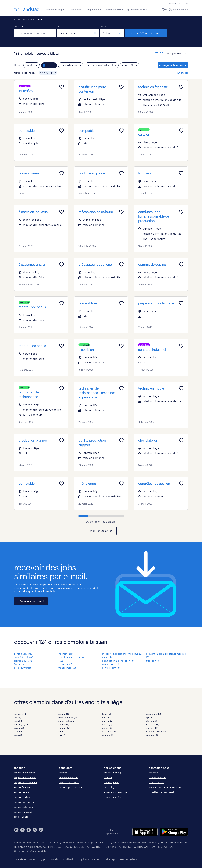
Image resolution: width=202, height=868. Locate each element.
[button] (55, 73)
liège (32, 19)
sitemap (110, 859)
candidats (77, 9)
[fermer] (95, 33)
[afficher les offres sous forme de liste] (157, 53)
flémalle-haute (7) (67, 717)
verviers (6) (152, 728)
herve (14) (63, 731)
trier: (169, 53)
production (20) (110, 664)
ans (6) (18, 717)
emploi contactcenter (26, 782)
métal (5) (107, 657)
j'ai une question (157, 777)
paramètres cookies (24, 859)
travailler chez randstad (161, 792)
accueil (17, 19)
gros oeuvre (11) (22, 668)
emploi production (24, 802)
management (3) (67, 668)
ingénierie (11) (65, 654)
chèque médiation (69, 777)
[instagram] (35, 832)
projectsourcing (112, 773)
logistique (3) (65, 664)
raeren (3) (107, 728)
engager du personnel (116, 792)
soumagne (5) (154, 714)
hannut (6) (64, 724)
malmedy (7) (109, 721)
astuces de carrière (69, 782)
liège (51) (107, 714)
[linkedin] (16, 832)
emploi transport (23, 812)
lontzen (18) (108, 717)
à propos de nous (137, 9)
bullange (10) (21, 724)
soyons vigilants (129, 859)
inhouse (108, 777)
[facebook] (29, 832)
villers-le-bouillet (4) (157, 731)
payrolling (109, 787)
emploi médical (22, 797)
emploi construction (25, 777)
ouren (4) (107, 724)
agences (172, 3)
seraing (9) (108, 735)
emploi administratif (25, 773)
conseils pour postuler (71, 787)
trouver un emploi (57, 9)
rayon (103, 26)
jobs (25, 19)
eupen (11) (63, 714)
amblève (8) (20, 714)
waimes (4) (152, 735)
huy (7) (62, 735)
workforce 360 (114, 9)
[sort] (178, 52)
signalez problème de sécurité (165, 787)
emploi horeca (22, 792)
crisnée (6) (20, 728)
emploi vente (21, 817)
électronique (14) (23, 661)
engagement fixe (113, 797)
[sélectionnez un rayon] (112, 33)
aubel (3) (19, 721)
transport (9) (153, 661)
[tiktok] (41, 832)
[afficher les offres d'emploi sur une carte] (162, 53)
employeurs (94, 9)
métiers (63, 773)
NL (180, 3)
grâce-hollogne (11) (68, 721)
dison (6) (19, 731)
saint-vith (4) (109, 731)
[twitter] (22, 832)
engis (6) (19, 735)
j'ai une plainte (156, 782)
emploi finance (22, 787)
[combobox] (35, 33)
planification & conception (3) (118, 661)
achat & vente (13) (24, 654)
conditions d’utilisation (63, 859)
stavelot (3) (152, 721)
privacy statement (91, 859)
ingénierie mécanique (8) (71, 657)
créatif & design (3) (24, 657)
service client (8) (111, 668)
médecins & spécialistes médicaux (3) (122, 654)
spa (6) (150, 717)
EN (187, 3)
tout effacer (182, 73)
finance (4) (20, 664)
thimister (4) (153, 724)
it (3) (60, 661)
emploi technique (23, 807)
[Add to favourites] (62, 87)
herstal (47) (64, 728)
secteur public (111, 782)
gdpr (43, 859)
